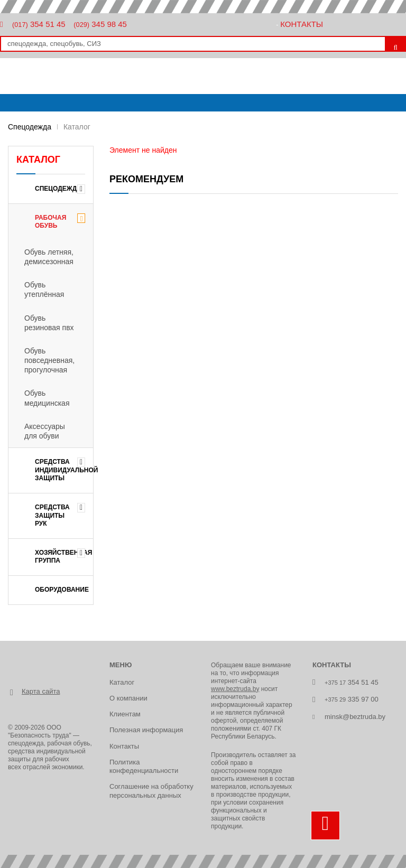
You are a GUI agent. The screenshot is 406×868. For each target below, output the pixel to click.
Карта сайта (41, 691)
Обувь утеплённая (44, 290)
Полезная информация (146, 730)
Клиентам (125, 714)
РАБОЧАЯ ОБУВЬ (50, 222)
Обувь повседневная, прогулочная (49, 360)
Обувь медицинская (47, 398)
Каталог (122, 682)
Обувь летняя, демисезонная (49, 257)
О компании (128, 698)
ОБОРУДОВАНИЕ (62, 590)
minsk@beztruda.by (355, 717)
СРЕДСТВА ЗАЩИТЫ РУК (52, 515)
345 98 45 (100, 24)
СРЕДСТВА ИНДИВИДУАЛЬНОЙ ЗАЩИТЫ (64, 470)
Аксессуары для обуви (45, 431)
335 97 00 (352, 699)
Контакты (302, 24)
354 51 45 (39, 24)
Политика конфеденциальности (144, 766)
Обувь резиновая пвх (49, 323)
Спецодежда (30, 127)
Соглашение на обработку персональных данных (151, 791)
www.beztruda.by (235, 689)
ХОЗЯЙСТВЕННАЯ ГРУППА (64, 557)
